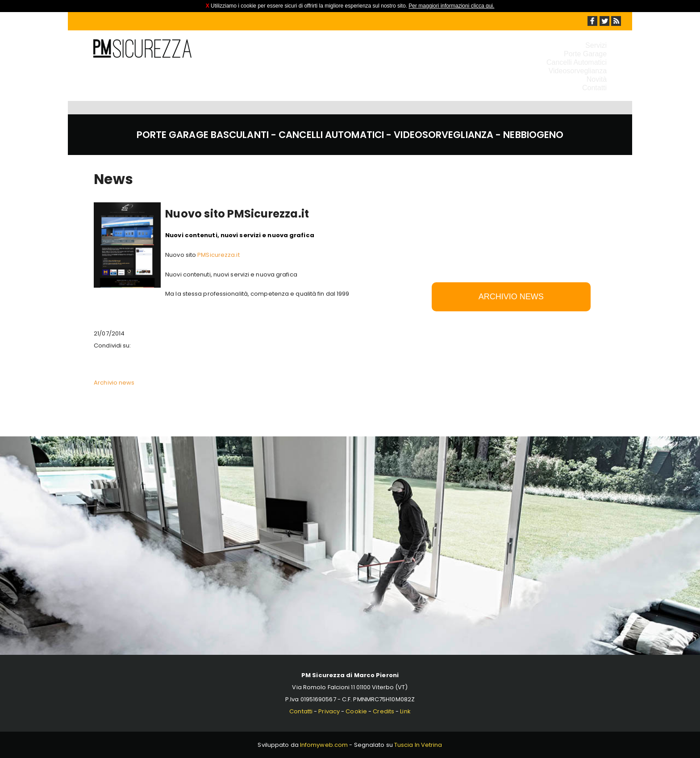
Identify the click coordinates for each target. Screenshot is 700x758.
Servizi (596, 45)
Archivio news (114, 383)
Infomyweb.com (324, 745)
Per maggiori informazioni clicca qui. (451, 6)
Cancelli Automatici (577, 62)
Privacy (329, 711)
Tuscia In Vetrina (418, 745)
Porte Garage (585, 54)
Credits (383, 711)
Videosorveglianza (578, 71)
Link (405, 711)
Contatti (594, 88)
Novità (597, 79)
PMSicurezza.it (218, 255)
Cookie (356, 711)
